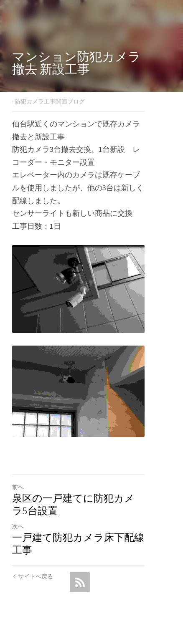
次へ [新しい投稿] (18, 549)
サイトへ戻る (33, 586)
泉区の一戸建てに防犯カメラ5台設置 (91, 527)
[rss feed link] (80, 592)
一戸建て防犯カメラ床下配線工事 (88, 560)
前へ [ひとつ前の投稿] (18, 510)
